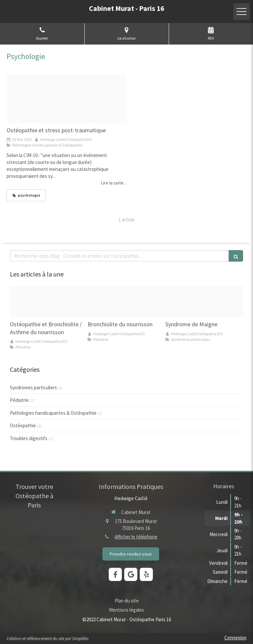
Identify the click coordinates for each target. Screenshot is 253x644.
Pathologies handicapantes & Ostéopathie (53, 413)
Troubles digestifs (29, 438)
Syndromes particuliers (33, 387)
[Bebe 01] (49, 302)
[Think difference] (67, 99)
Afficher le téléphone (136, 537)
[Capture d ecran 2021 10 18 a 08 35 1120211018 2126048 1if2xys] (204, 302)
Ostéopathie (23, 425)
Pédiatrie (19, 400)
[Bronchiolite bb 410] (126, 302)
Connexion (235, 638)
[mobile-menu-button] (241, 12)
